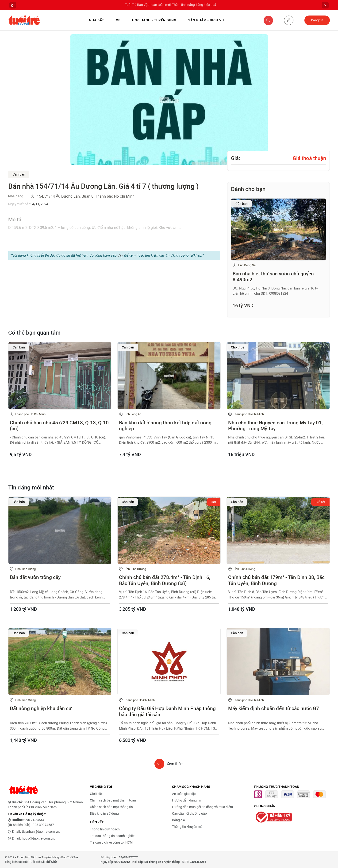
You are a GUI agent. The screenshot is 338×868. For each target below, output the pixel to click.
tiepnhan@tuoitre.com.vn (40, 832)
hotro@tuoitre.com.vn (38, 838)
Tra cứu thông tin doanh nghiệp (113, 836)
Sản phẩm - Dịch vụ (206, 20)
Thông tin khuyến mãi (188, 827)
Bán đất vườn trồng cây (35, 577)
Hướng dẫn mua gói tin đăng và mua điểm (202, 807)
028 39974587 (43, 825)
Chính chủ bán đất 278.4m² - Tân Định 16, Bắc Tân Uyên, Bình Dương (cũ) (165, 580)
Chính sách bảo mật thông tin (111, 807)
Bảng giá (179, 820)
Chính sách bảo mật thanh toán (113, 800)
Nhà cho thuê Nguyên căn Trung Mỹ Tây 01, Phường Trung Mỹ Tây (275, 426)
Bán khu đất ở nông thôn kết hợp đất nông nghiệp (165, 426)
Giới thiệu (97, 794)
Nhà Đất (97, 20)
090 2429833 (34, 820)
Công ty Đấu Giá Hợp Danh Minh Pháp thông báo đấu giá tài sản (167, 711)
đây (121, 255)
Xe (118, 20)
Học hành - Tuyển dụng (154, 20)
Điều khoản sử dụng (104, 813)
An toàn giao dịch (185, 794)
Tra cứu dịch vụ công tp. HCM (111, 842)
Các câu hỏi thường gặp (189, 813)
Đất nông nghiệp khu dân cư (41, 708)
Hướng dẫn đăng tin (187, 800)
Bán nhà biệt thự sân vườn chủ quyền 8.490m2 (273, 277)
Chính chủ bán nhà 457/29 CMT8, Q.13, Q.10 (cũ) (59, 426)
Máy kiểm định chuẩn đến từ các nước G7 (274, 708)
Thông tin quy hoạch (105, 829)
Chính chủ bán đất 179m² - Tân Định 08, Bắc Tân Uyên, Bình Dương (276, 580)
